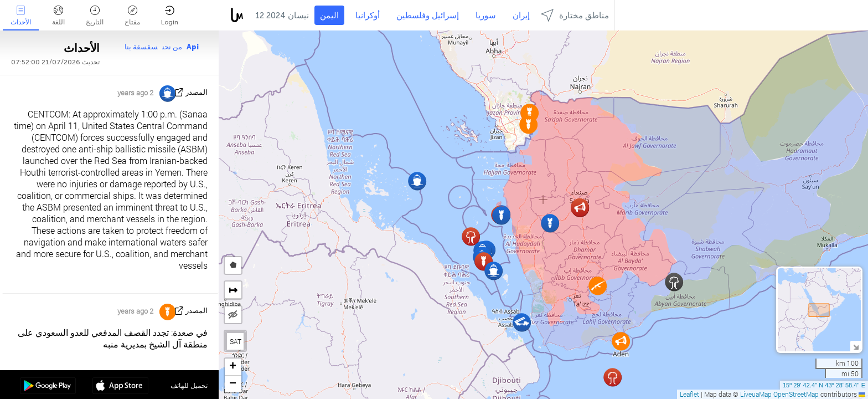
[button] (598, 286)
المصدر (197, 92)
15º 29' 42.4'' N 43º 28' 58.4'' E (824, 385)
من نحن (172, 47)
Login (170, 16)
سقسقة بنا (141, 47)
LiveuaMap (756, 394)
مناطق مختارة (575, 15)
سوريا (486, 16)
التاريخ (95, 16)
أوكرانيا (368, 16)
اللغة (58, 16)
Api (193, 47)
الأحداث (21, 16)
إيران (521, 16)
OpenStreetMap (796, 394)
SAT (236, 341)
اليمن (329, 16)
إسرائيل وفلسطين (428, 16)
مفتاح (132, 16)
